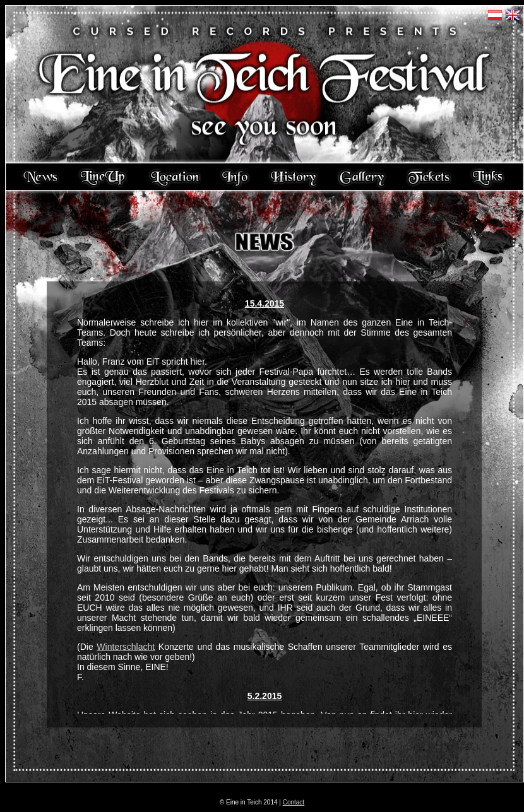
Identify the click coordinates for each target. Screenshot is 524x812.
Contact (294, 802)
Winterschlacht (126, 647)
